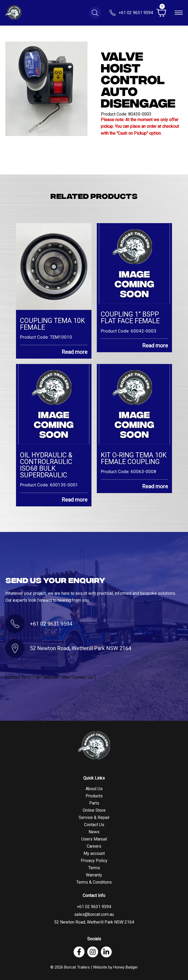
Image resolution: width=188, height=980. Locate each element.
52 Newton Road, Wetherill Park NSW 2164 (68, 648)
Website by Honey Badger (115, 967)
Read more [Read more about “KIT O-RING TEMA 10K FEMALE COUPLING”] (155, 486)
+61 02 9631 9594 (39, 624)
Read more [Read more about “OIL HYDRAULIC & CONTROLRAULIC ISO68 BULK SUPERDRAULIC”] (75, 500)
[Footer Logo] (94, 746)
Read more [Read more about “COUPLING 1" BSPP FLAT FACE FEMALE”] (155, 346)
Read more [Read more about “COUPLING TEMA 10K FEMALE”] (75, 352)
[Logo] (13, 13)
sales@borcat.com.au (94, 914)
